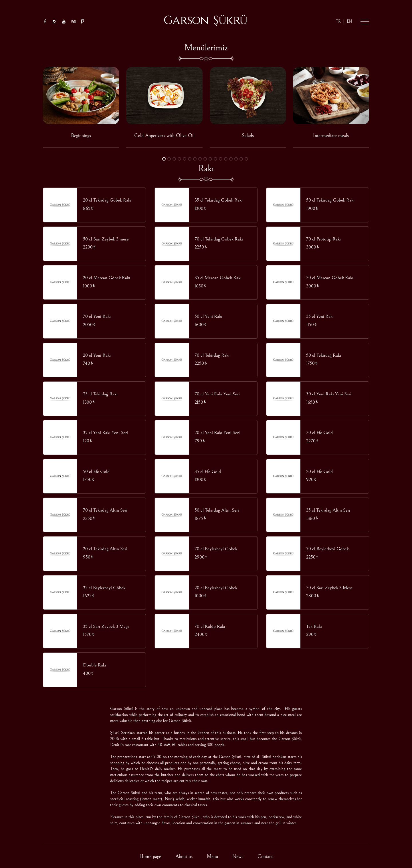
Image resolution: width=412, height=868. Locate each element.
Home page (150, 856)
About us (184, 856)
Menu (212, 856)
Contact (265, 856)
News (238, 856)
